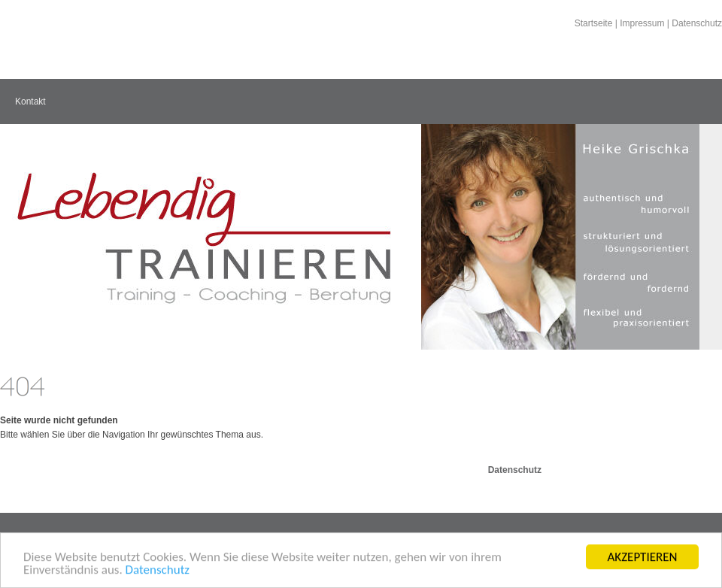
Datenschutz (158, 570)
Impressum (642, 23)
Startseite (594, 23)
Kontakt (30, 102)
